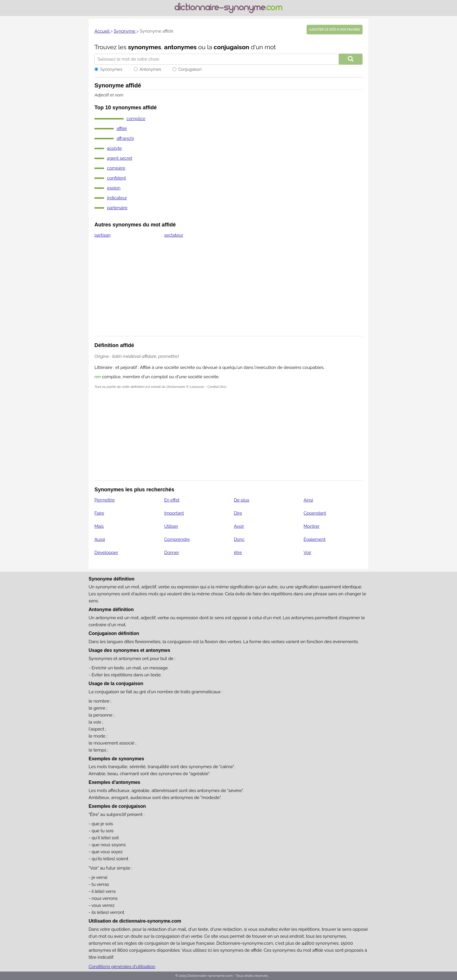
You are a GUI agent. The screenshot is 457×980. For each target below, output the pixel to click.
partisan (102, 235)
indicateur (117, 198)
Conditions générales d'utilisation (122, 967)
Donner (172, 553)
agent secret (120, 158)
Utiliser (171, 526)
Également (315, 539)
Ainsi (309, 500)
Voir (308, 553)
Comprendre (177, 539)
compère (116, 168)
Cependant (315, 513)
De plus (241, 500)
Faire (99, 513)
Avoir (239, 526)
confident (116, 178)
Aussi (100, 539)
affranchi (125, 138)
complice (136, 119)
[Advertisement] (228, 291)
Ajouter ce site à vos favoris (335, 30)
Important (174, 513)
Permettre (105, 500)
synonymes (145, 47)
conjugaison (231, 47)
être (238, 553)
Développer (106, 553)
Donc (239, 539)
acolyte (114, 148)
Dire (238, 513)
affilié (122, 129)
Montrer (312, 526)
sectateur (174, 235)
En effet (172, 500)
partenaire (117, 208)
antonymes (180, 47)
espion (114, 188)
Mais (99, 526)
